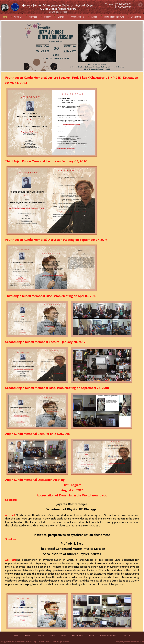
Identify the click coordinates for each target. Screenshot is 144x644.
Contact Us (136, 17)
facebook (140, 5)
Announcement (77, 17)
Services (33, 17)
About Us (18, 17)
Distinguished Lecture (114, 17)
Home (4, 17)
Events (61, 17)
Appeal (94, 17)
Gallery (47, 17)
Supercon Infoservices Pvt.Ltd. (134, 642)
